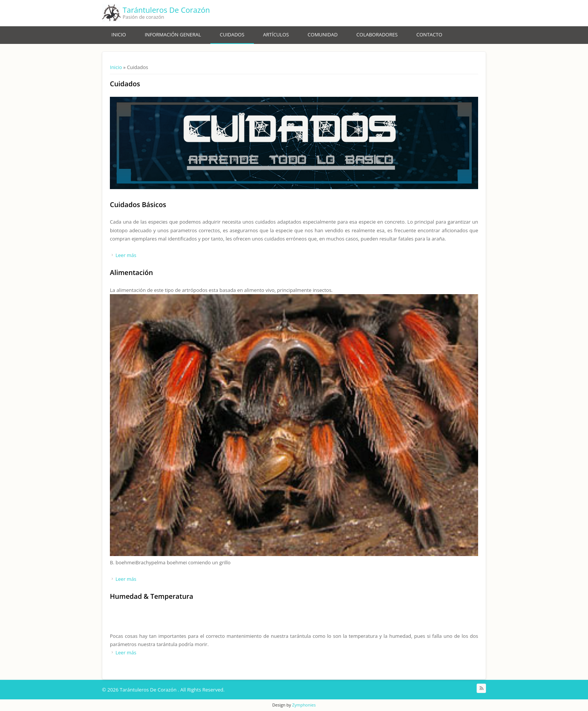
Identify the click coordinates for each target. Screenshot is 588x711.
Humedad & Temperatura (151, 596)
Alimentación (131, 272)
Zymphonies (304, 705)
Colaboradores (377, 35)
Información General (173, 35)
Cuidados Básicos (138, 204)
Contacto (429, 35)
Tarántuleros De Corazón (166, 10)
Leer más (126, 255)
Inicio (119, 35)
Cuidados (232, 35)
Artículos (276, 35)
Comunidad (322, 35)
